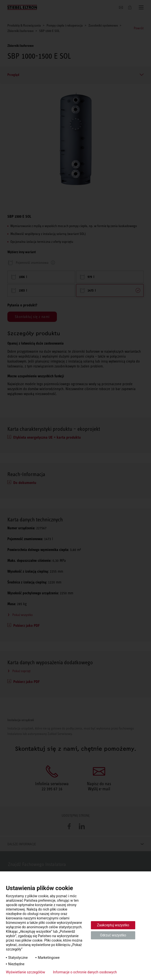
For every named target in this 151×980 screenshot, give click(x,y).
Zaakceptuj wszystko (113, 925)
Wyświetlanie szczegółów (25, 972)
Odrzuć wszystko (113, 935)
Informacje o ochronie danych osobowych (85, 972)
